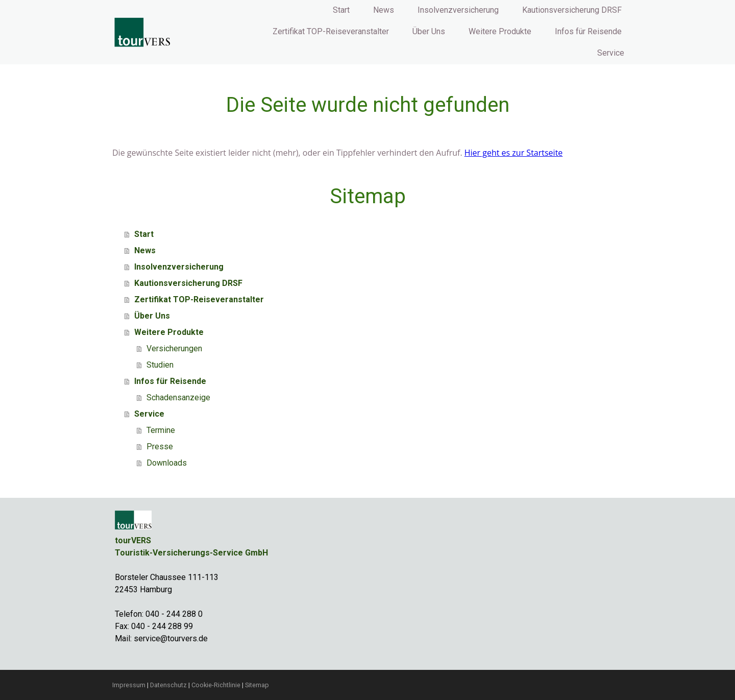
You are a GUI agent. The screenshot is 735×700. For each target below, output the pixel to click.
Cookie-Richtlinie (216, 685)
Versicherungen (174, 348)
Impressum (129, 685)
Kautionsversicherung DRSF (572, 10)
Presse (160, 446)
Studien (160, 365)
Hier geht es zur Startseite (514, 153)
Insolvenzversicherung (458, 10)
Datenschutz (168, 685)
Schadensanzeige (178, 397)
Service (611, 53)
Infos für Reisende (588, 31)
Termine (161, 430)
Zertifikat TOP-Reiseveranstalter (331, 31)
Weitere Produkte (500, 31)
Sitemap (257, 685)
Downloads (167, 463)
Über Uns (429, 31)
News (384, 10)
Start (341, 10)
